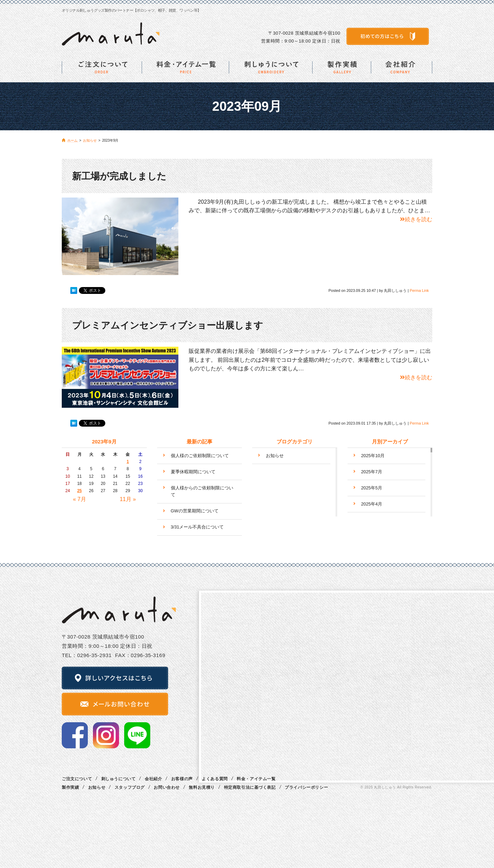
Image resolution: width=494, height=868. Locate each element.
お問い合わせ (167, 787)
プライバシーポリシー (306, 787)
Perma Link (419, 290)
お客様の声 (182, 779)
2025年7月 (372, 472)
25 (79, 491)
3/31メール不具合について (197, 527)
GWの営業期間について (195, 511)
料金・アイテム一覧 (256, 779)
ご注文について (77, 779)
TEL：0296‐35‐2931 (87, 655)
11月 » (128, 499)
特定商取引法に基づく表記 (250, 787)
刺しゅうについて (119, 779)
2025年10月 (373, 456)
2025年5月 (372, 488)
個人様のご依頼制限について (200, 456)
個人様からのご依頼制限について (202, 491)
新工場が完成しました (119, 176)
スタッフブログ (130, 787)
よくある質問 (215, 779)
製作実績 (70, 787)
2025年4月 (372, 504)
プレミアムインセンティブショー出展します (168, 325)
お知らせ (275, 456)
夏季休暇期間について (193, 472)
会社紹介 (153, 779)
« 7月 (79, 499)
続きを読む (416, 219)
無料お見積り (202, 787)
